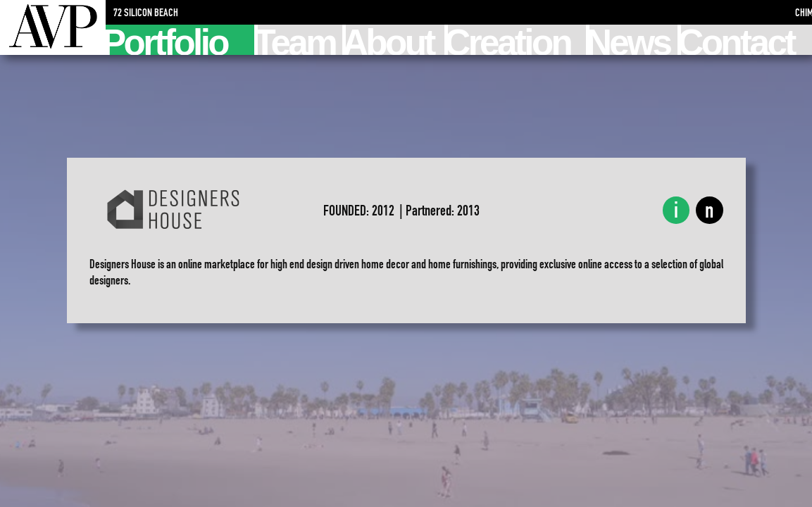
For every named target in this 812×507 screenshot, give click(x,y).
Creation (509, 40)
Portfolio (167, 40)
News (630, 40)
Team (296, 40)
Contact (737, 40)
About (390, 40)
